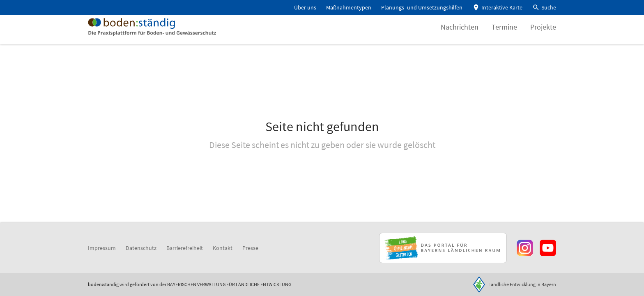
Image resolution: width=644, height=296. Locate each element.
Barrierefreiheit (185, 248)
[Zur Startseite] (165, 35)
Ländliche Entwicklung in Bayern (522, 284)
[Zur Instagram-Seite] (525, 248)
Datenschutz (141, 248)
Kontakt (223, 248)
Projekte (543, 35)
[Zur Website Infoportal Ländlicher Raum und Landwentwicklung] (443, 248)
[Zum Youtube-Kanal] (548, 248)
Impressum (102, 248)
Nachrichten (460, 35)
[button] (544, 8)
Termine (504, 35)
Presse (250, 248)
